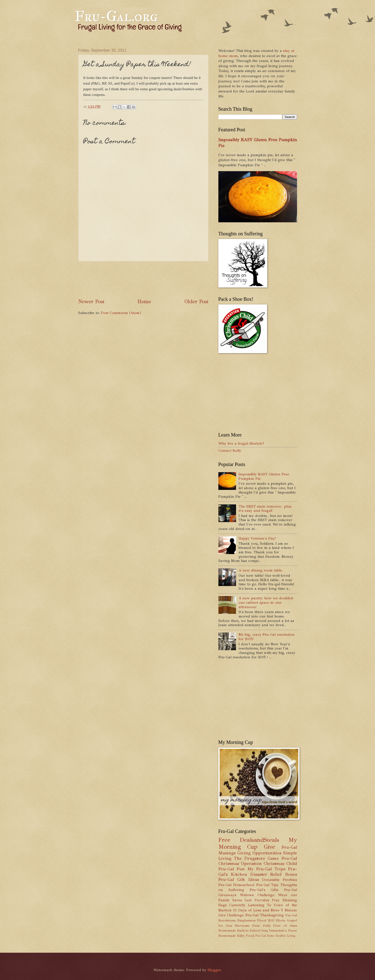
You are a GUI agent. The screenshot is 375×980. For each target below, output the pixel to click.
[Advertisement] (168, 280)
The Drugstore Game (256, 858)
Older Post (196, 302)
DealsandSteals (259, 840)
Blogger (214, 970)
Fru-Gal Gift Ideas (239, 879)
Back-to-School (249, 930)
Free (224, 840)
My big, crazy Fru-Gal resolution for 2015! (267, 637)
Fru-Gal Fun (232, 869)
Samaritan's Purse (283, 930)
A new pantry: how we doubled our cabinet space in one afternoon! (266, 602)
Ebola (280, 920)
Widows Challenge (257, 895)
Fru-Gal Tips (267, 885)
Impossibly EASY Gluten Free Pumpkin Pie (264, 476)
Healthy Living (285, 936)
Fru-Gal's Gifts (264, 890)
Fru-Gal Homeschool (236, 885)
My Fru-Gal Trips (266, 869)
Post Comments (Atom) (121, 313)
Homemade (227, 930)
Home (144, 302)
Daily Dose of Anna (280, 926)
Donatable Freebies (280, 880)
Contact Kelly (230, 451)
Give (270, 847)
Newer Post (91, 302)
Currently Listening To (250, 905)
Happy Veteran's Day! (257, 538)
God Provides (257, 900)
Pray (276, 900)
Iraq (265, 930)
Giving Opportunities (259, 853)
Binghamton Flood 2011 (256, 920)
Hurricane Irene (248, 926)
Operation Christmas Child (269, 863)
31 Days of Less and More (256, 910)
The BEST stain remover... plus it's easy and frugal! (265, 509)
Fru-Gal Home (265, 936)
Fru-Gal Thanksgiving (265, 915)
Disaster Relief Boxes (274, 874)
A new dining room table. (261, 570)
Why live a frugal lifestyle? (241, 443)
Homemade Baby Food (236, 936)
